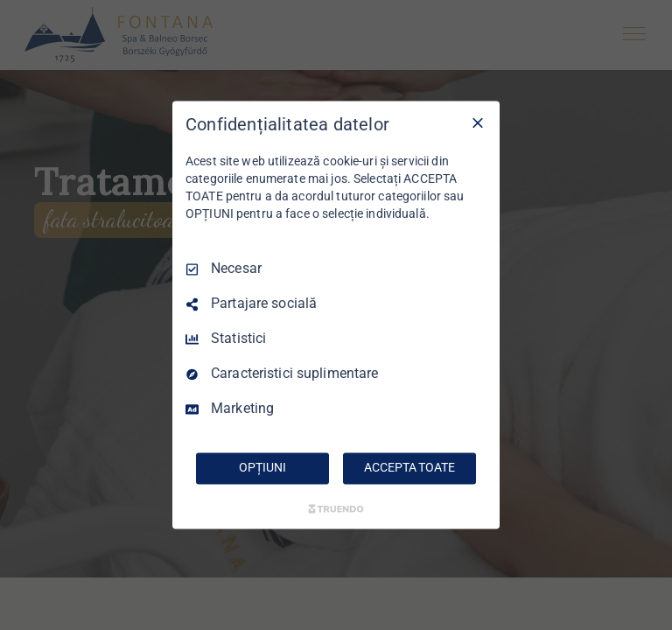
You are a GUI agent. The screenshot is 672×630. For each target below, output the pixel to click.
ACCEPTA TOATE (409, 468)
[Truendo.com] (336, 509)
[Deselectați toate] (478, 122)
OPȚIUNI (262, 468)
